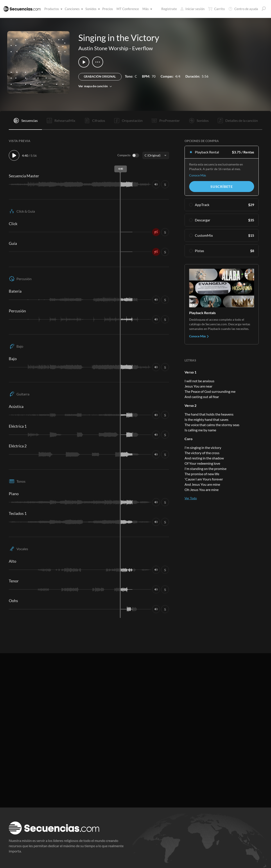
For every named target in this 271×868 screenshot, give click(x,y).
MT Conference (128, 9)
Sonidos (92, 9)
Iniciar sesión (192, 9)
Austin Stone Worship (103, 48)
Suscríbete (222, 186)
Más (146, 9)
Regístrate (169, 9)
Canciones (73, 9)
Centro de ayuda (243, 9)
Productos (53, 9)
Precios (108, 9)
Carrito (216, 9)
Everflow (142, 48)
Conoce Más (198, 175)
